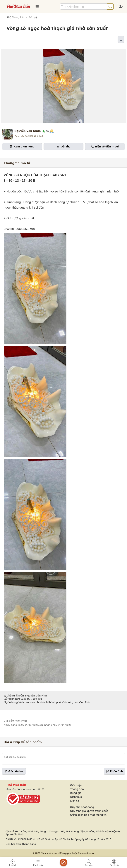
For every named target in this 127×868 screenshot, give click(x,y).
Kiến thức (76, 797)
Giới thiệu (76, 785)
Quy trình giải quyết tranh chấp (89, 811)
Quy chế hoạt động (82, 807)
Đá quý (33, 17)
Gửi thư (64, 147)
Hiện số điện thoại (105, 147)
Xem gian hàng (22, 147)
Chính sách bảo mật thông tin (88, 815)
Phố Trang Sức (15, 17)
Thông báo (77, 789)
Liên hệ (75, 801)
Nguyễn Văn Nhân (28, 131)
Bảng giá (76, 793)
